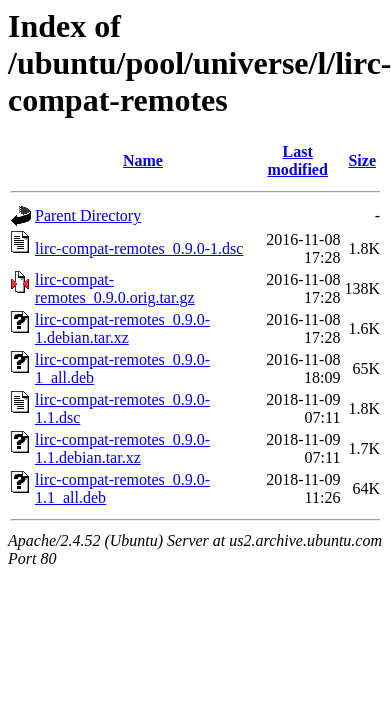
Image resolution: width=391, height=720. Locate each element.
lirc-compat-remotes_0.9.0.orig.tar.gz (115, 288)
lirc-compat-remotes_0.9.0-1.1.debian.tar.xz (122, 448)
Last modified (297, 160)
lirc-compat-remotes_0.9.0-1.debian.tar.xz (122, 328)
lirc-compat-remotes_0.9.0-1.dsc (139, 248)
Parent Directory (88, 215)
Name (143, 160)
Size (362, 160)
